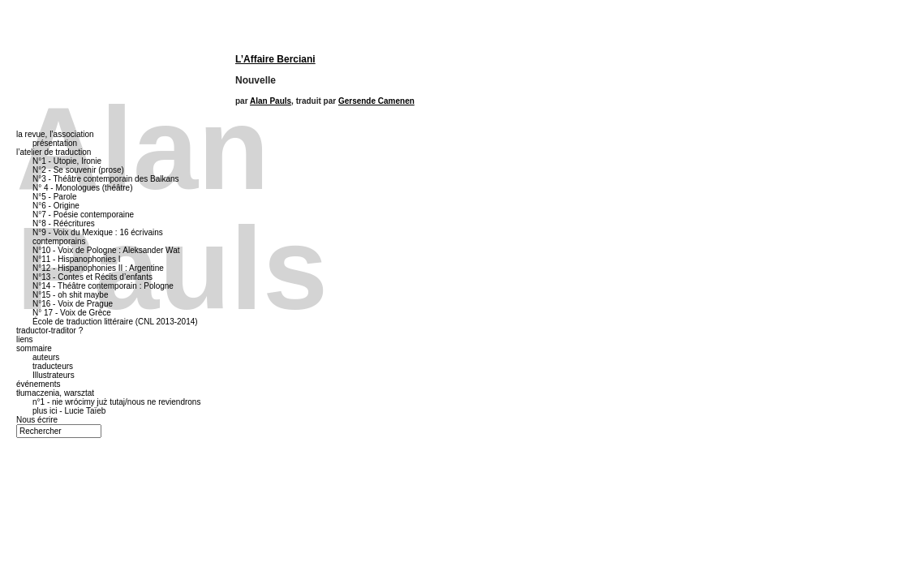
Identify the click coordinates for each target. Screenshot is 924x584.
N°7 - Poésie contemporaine (83, 215)
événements (38, 384)
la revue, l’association (55, 134)
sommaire (34, 348)
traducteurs (53, 366)
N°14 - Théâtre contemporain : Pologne (103, 286)
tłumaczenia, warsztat (55, 393)
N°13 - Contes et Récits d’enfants (92, 277)
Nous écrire (37, 420)
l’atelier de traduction (54, 152)
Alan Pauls (271, 101)
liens (25, 339)
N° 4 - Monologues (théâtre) (83, 188)
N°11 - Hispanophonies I (77, 259)
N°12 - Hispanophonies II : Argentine (98, 268)
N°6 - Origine (56, 206)
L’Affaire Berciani (275, 59)
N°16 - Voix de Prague (73, 304)
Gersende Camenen (376, 101)
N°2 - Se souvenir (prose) (78, 170)
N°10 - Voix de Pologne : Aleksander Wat (106, 250)
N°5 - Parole (55, 197)
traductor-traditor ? (49, 331)
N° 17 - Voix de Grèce (72, 313)
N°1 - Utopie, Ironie (67, 161)
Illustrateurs (54, 375)
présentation (55, 143)
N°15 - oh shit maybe (71, 295)
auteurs (46, 357)
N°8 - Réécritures (64, 223)
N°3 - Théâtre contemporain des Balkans (106, 179)
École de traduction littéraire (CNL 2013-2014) (115, 322)
